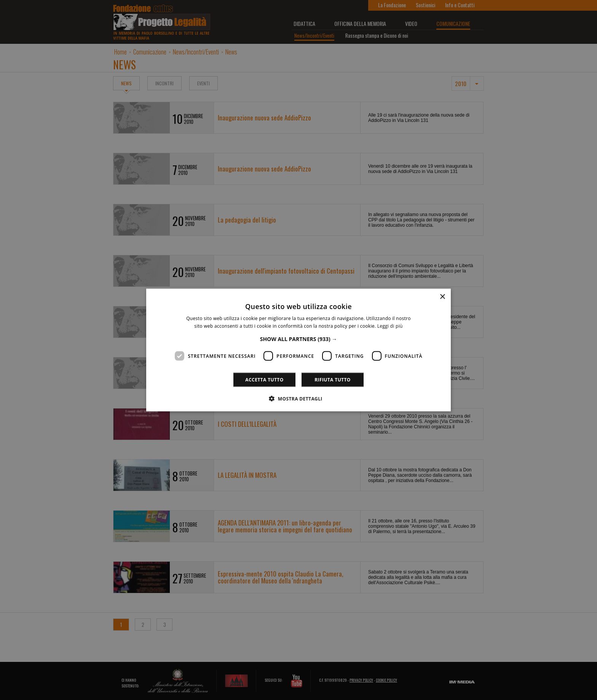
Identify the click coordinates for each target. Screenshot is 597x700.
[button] (299, 339)
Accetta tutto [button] (264, 380)
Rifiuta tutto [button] (333, 380)
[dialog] (298, 350)
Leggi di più (390, 326)
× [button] (442, 297)
